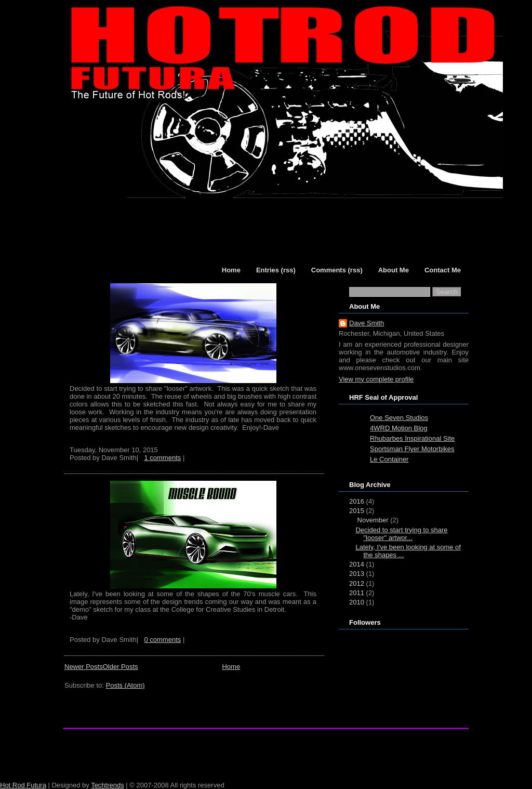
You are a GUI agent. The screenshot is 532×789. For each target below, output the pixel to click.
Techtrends (108, 785)
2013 (357, 574)
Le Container (389, 459)
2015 (357, 511)
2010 (357, 602)
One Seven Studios (399, 418)
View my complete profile (376, 379)
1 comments (162, 458)
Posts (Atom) (125, 685)
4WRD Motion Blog (399, 428)
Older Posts (121, 667)
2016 (357, 501)
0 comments (162, 640)
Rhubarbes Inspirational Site (412, 438)
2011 (357, 593)
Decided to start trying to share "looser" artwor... (401, 534)
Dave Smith (367, 323)
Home (231, 667)
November (373, 520)
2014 (357, 564)
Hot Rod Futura (23, 785)
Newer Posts (84, 667)
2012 (357, 583)
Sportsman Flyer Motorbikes (412, 449)
